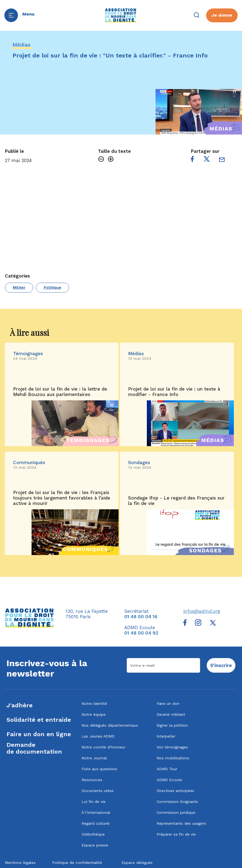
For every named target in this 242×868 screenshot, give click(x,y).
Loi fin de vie (94, 802)
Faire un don (168, 703)
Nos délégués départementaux (110, 725)
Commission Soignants (177, 802)
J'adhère (20, 705)
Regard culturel (96, 823)
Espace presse (95, 845)
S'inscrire (221, 665)
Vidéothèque (93, 834)
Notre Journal (94, 758)
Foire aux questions (99, 769)
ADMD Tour (167, 769)
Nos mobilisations (173, 758)
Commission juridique (176, 812)
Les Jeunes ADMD (98, 736)
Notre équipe (94, 714)
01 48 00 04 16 (141, 617)
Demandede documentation (34, 748)
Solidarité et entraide (39, 720)
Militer (19, 287)
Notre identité (94, 703)
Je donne (222, 15)
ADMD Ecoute (169, 780)
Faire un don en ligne (39, 734)
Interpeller (166, 736)
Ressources (92, 780)
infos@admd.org (202, 611)
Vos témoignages (172, 747)
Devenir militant (171, 714)
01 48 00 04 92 (141, 633)
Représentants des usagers (181, 823)
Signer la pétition (172, 725)
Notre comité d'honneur (103, 747)
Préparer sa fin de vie (176, 834)
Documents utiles (98, 791)
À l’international (96, 812)
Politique (52, 287)
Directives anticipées (175, 791)
